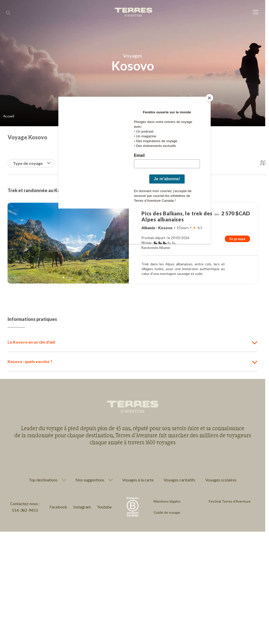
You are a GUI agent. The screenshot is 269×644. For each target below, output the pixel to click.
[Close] (209, 98)
